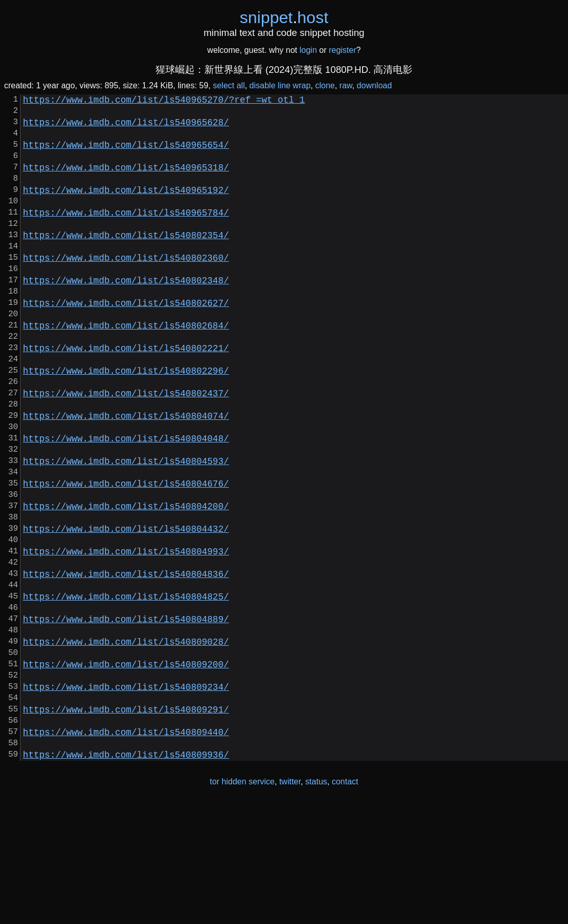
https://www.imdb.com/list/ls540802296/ (126, 421)
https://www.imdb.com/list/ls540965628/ (126, 128)
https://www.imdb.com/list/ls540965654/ (126, 155)
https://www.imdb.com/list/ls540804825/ (126, 688)
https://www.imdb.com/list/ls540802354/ (126, 261)
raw (346, 85)
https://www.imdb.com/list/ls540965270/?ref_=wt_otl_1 (164, 101)
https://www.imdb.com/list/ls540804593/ (126, 528)
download (375, 85)
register (342, 50)
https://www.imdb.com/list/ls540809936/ (126, 875)
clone (325, 85)
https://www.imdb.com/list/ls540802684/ (126, 368)
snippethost (284, 17)
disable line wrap (280, 85)
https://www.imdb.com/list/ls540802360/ (126, 288)
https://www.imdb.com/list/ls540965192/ (126, 208)
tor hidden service (242, 903)
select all (229, 85)
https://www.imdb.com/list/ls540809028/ (126, 742)
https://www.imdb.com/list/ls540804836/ (126, 662)
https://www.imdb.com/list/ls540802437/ (126, 448)
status (316, 903)
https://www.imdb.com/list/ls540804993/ (126, 635)
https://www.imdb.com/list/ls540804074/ (126, 475)
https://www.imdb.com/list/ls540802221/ (126, 395)
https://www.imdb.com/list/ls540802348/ (126, 315)
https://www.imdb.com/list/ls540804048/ (126, 502)
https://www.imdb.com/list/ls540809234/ (126, 795)
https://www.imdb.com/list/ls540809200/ (126, 768)
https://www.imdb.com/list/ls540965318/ (126, 181)
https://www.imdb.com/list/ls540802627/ (126, 341)
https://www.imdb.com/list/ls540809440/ (126, 849)
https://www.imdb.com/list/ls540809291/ (126, 822)
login (308, 50)
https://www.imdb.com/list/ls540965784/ (126, 235)
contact (345, 903)
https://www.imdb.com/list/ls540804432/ (126, 608)
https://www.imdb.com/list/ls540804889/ (126, 715)
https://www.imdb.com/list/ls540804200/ (126, 582)
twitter (290, 903)
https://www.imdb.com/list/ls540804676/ (126, 555)
